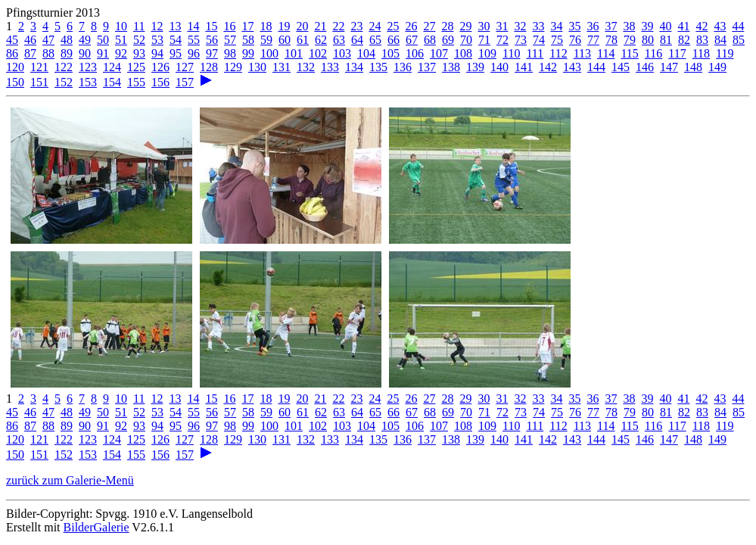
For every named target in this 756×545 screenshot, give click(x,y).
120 (15, 67)
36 (593, 26)
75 (557, 40)
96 (194, 53)
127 (185, 67)
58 (248, 40)
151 (39, 82)
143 (572, 67)
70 (466, 40)
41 (683, 26)
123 (88, 67)
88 (48, 53)
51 (121, 40)
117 (677, 53)
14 (193, 26)
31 (502, 26)
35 (574, 26)
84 (720, 40)
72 (502, 40)
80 (648, 40)
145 (621, 67)
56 (212, 40)
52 (139, 40)
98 (230, 53)
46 (30, 40)
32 (520, 26)
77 (593, 40)
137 (427, 67)
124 (112, 67)
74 (539, 40)
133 (330, 67)
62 (321, 40)
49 (85, 40)
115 (629, 53)
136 (403, 67)
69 (448, 40)
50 (103, 40)
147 (669, 67)
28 (447, 26)
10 (121, 26)
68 (430, 40)
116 (653, 53)
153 (88, 82)
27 (429, 26)
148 (693, 67)
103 (342, 53)
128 (209, 67)
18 (266, 26)
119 (725, 53)
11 (139, 26)
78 (611, 40)
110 (511, 53)
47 (48, 40)
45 (12, 40)
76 (575, 40)
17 (247, 26)
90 (85, 53)
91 (103, 53)
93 (139, 53)
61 (303, 40)
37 (611, 26)
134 (354, 67)
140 (499, 67)
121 (39, 67)
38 (629, 26)
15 (211, 26)
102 (318, 53)
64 (357, 40)
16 (229, 26)
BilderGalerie (96, 527)
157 (185, 82)
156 (160, 82)
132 (306, 67)
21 (320, 26)
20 (302, 26)
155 (136, 82)
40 (665, 26)
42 (702, 26)
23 (356, 26)
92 (121, 53)
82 (684, 40)
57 (230, 40)
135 (378, 67)
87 (30, 53)
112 (558, 53)
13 (175, 26)
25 (393, 26)
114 (606, 53)
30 (484, 26)
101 (294, 53)
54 (176, 40)
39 (647, 26)
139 (475, 67)
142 (548, 67)
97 (212, 53)
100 (269, 53)
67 (412, 40)
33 (538, 26)
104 (366, 53)
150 (15, 82)
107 (439, 53)
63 (339, 40)
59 (266, 40)
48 (67, 40)
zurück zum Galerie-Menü (70, 480)
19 (284, 26)
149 (717, 67)
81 (666, 40)
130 (257, 67)
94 (157, 53)
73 (521, 40)
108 (463, 53)
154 (112, 82)
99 (248, 53)
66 (394, 40)
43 (720, 26)
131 (282, 67)
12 (157, 26)
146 (645, 67)
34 (556, 26)
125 (136, 67)
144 (596, 67)
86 (12, 53)
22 (338, 26)
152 (64, 82)
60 (285, 40)
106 (415, 53)
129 (233, 67)
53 (157, 40)
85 (739, 40)
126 (160, 67)
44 (738, 26)
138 (451, 67)
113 (582, 53)
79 (630, 40)
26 (411, 26)
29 (465, 26)
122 (64, 67)
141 (524, 67)
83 (702, 40)
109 (487, 53)
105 (390, 53)
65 (375, 40)
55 (194, 40)
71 (484, 40)
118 (701, 53)
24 (375, 26)
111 (535, 53)
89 (67, 53)
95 (176, 53)
